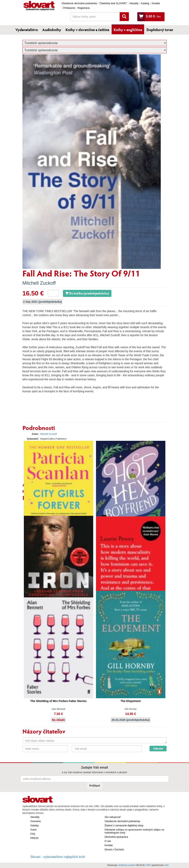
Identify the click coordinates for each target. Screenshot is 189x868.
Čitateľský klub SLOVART (113, 3)
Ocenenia (36, 821)
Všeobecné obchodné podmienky (79, 3)
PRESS (35, 838)
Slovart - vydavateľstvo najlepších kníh (58, 857)
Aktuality (134, 3)
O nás (108, 841)
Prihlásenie (69, 8)
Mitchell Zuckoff (39, 283)
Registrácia (84, 8)
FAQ (33, 834)
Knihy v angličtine (128, 30)
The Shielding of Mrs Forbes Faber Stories (59, 701)
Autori (34, 830)
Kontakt (156, 3)
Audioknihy (52, 30)
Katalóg (145, 3)
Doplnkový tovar (160, 30)
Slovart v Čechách (114, 850)
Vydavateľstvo (27, 30)
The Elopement (130, 701)
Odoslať (158, 748)
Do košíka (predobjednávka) (87, 293)
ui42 (166, 865)
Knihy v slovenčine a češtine (87, 30)
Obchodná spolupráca (116, 837)
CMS (148, 865)
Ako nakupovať (113, 817)
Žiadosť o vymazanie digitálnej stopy (124, 826)
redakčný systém (127, 865)
